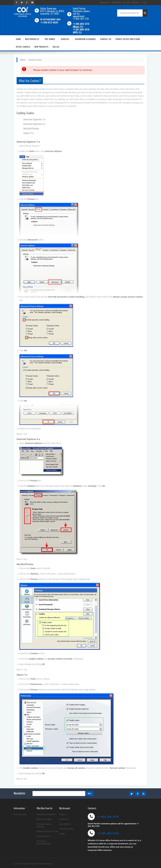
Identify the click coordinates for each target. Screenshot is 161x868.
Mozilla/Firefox (31, 129)
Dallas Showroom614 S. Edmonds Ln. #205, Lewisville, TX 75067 (52, 11)
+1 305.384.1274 (108, 833)
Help (62, 834)
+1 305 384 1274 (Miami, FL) (81, 25)
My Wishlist (116, 2)
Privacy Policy (20, 814)
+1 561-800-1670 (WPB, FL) (81, 31)
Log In (145, 2)
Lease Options (43, 836)
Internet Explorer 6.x (34, 124)
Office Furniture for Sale (47, 831)
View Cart (64, 819)
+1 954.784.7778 (108, 817)
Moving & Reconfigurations (44, 842)
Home (23, 60)
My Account (105, 2)
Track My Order (66, 829)
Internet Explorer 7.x (34, 119)
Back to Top (22, 434)
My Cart (126, 2)
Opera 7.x (29, 133)
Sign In (63, 814)
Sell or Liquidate (44, 819)
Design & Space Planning (44, 825)
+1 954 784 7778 (81, 19)
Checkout (136, 2)
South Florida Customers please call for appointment (81, 12)
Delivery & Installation (46, 814)
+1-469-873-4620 (49, 22)
